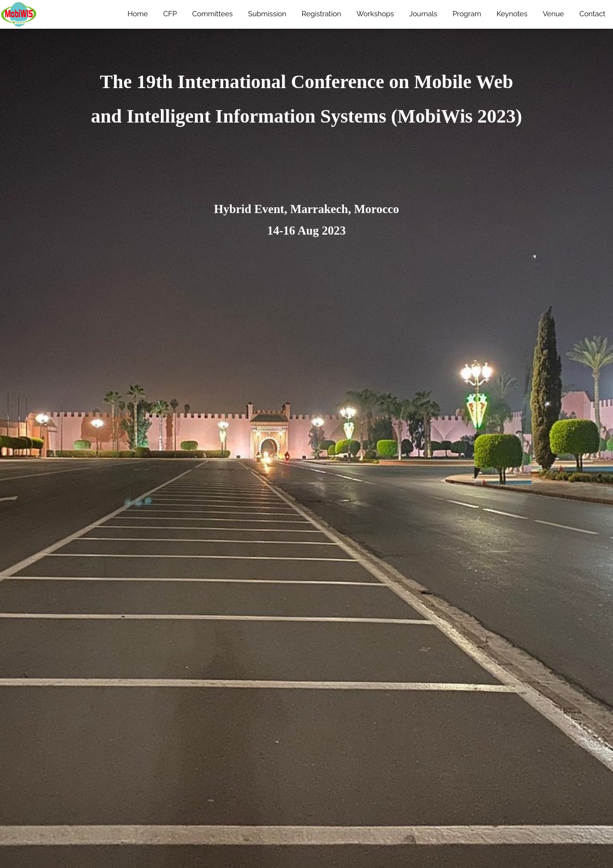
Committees (212, 14)
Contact (592, 14)
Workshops (375, 14)
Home (137, 14)
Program (467, 14)
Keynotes (512, 14)
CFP (170, 14)
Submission (267, 14)
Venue (553, 14)
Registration (321, 14)
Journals (423, 14)
